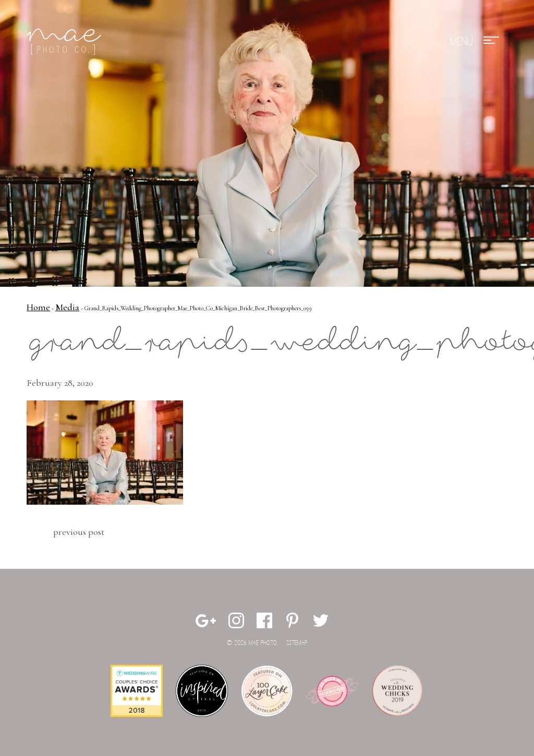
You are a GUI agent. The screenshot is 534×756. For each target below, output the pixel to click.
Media (67, 307)
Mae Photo (66, 42)
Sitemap (297, 643)
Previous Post (79, 532)
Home (38, 307)
